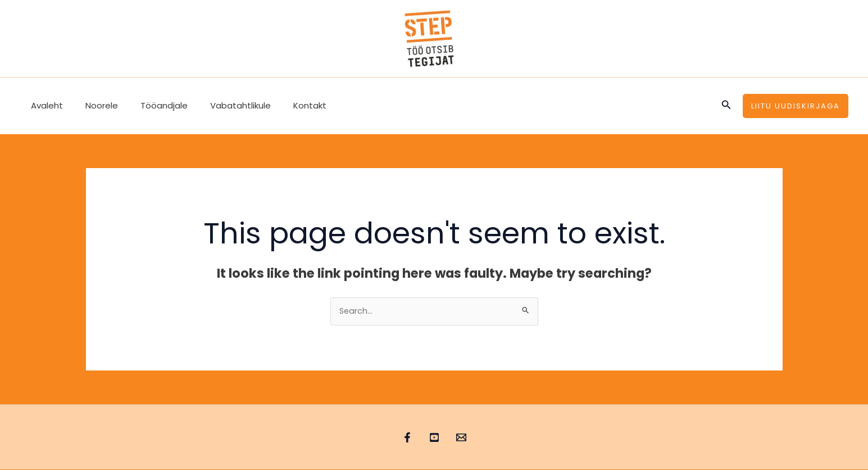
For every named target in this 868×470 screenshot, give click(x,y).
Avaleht (44, 105)
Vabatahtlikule (221, 105)
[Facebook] (396, 438)
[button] (726, 106)
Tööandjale (150, 105)
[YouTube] (434, 438)
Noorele (93, 105)
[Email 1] (472, 438)
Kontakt (285, 105)
